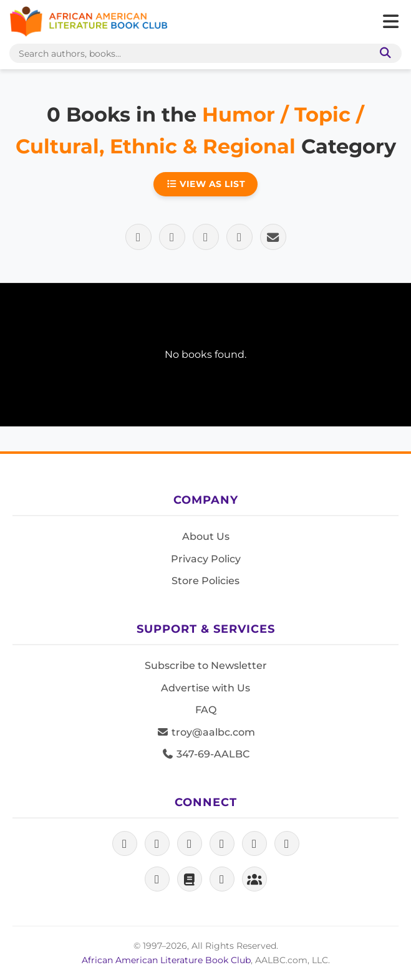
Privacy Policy (206, 559)
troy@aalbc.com (206, 732)
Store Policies (205, 581)
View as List (206, 184)
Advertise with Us (205, 688)
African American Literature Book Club (166, 960)
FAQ (206, 710)
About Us (206, 536)
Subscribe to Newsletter (206, 665)
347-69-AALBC (205, 754)
